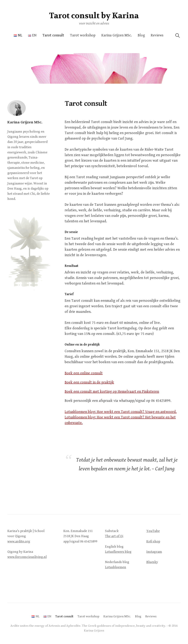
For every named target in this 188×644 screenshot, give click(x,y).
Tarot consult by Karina (94, 16)
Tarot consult (53, 35)
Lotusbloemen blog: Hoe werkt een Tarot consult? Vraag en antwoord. (121, 412)
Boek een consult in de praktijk (89, 382)
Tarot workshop (83, 35)
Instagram (154, 552)
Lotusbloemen (116, 567)
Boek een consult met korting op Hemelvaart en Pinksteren (112, 392)
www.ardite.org (19, 541)
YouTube (153, 531)
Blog (141, 35)
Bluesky (152, 562)
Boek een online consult (84, 373)
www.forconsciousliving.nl (27, 557)
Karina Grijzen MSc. (117, 35)
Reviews (157, 35)
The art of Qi (114, 536)
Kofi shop (153, 541)
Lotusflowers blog (118, 552)
